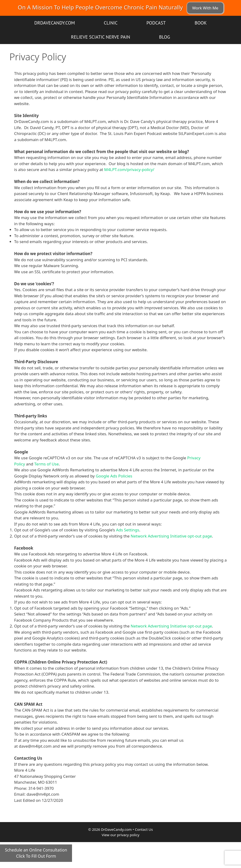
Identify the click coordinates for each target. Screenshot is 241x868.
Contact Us (144, 829)
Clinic (111, 23)
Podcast (156, 23)
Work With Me (205, 8)
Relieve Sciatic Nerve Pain (101, 37)
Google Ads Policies (114, 476)
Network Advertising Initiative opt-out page (171, 536)
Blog (165, 37)
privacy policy (128, 835)
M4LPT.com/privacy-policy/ (129, 169)
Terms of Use (47, 464)
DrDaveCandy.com (55, 23)
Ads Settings (128, 530)
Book (201, 23)
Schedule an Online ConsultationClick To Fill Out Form (36, 853)
